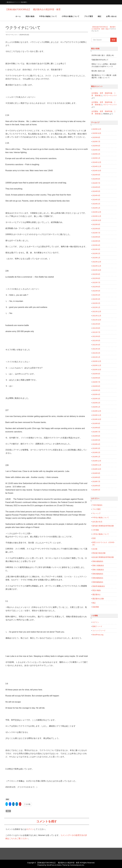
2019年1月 (96, 457)
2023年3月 (96, 249)
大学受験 (96, 530)
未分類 (95, 549)
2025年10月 (97, 133)
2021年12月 (97, 312)
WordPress (51, 865)
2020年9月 (96, 374)
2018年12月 (97, 461)
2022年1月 (96, 307)
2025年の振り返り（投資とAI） (103, 55)
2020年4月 (96, 394)
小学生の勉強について (71, 18)
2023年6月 (96, 237)
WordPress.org (98, 635)
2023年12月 (97, 212)
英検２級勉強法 (98, 565)
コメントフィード (99, 631)
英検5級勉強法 (98, 582)
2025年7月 (96, 142)
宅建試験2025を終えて (100, 60)
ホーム (18, 18)
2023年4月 (96, 245)
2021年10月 (97, 320)
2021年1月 (96, 357)
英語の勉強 (30, 18)
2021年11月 (97, 316)
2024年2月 (96, 204)
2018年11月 (97, 465)
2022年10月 (97, 270)
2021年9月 (96, 324)
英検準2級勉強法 (99, 586)
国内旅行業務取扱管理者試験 (103, 526)
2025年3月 (96, 150)
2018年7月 (96, 481)
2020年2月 (96, 403)
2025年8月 (96, 137)
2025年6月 (96, 146)
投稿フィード (97, 626)
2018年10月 (97, 469)
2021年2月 (96, 353)
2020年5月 (96, 390)
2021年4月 (96, 345)
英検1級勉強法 (98, 561)
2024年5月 (96, 191)
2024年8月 (96, 179)
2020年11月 (97, 365)
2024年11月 (97, 166)
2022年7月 (96, 283)
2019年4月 (96, 444)
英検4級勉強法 (98, 578)
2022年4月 (96, 295)
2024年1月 (96, 208)
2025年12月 (97, 129)
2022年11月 (97, 266)
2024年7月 (96, 183)
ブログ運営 (89, 18)
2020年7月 (96, 382)
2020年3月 (96, 399)
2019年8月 (96, 428)
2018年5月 (96, 490)
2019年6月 (96, 436)
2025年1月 (96, 158)
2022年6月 (96, 287)
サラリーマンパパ (11, 35)
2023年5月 (96, 241)
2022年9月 (96, 274)
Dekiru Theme (62, 865)
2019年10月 (97, 419)
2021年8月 (96, 328)
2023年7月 (96, 233)
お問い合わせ (111, 18)
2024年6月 (96, 187)
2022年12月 (97, 262)
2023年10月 (97, 220)
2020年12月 (97, 361)
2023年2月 (96, 253)
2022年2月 (96, 303)
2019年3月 (96, 448)
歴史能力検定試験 (99, 553)
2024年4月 (96, 195)
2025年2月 (96, 154)
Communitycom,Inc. (77, 865)
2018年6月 (96, 486)
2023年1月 (96, 258)
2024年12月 (97, 162)
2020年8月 (96, 378)
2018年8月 (96, 477)
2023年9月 (96, 224)
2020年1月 (96, 407)
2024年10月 (97, 171)
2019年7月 (96, 432)
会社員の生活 (97, 522)
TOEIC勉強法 (97, 505)
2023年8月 (96, 229)
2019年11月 (97, 415)
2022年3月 (96, 299)
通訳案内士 (96, 594)
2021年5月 (96, 341)
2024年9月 (96, 175)
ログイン (30, 829)
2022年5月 (96, 291)
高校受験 (96, 607)
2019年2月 (96, 452)
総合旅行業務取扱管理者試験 (103, 557)
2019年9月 (96, 423)
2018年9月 (96, 473)
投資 (94, 538)
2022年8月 (96, 278)
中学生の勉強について (48, 18)
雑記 (100, 18)
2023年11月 (97, 216)
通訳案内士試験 (98, 599)
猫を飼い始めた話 (98, 71)
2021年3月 (96, 349)
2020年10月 (97, 370)
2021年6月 (96, 336)
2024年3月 (96, 200)
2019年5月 (96, 440)
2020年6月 (96, 386)
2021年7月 (96, 332)
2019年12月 (97, 411)
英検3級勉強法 (98, 574)
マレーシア (96, 513)
